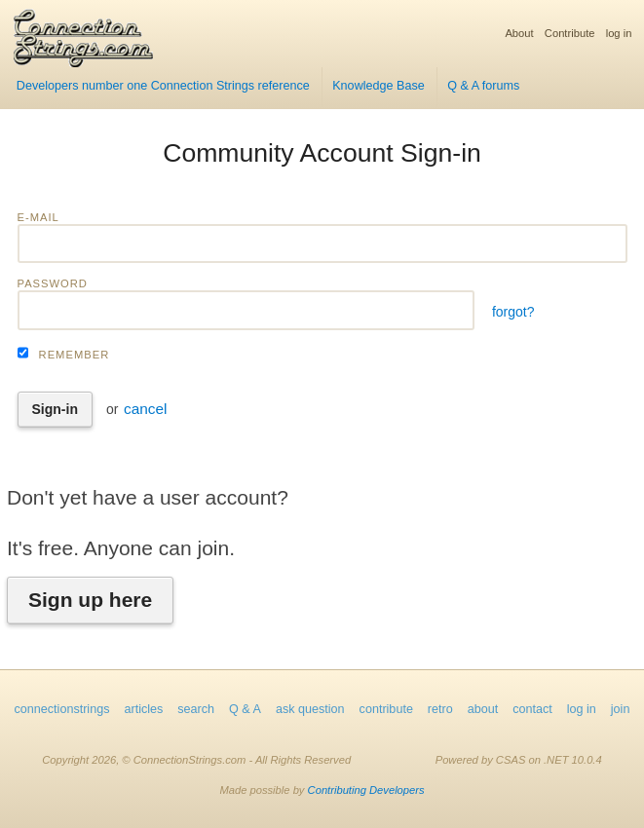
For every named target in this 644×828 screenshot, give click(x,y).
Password (53, 283)
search (196, 709)
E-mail (38, 217)
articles (143, 709)
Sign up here (90, 600)
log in (619, 33)
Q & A (245, 709)
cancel (146, 409)
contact (532, 709)
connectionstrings (61, 709)
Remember (75, 355)
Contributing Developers (366, 790)
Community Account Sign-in (322, 153)
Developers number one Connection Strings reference (163, 86)
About (519, 33)
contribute (386, 709)
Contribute (570, 33)
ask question (310, 709)
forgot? (513, 312)
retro (440, 709)
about (483, 709)
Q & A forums (483, 86)
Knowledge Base (379, 86)
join (621, 709)
